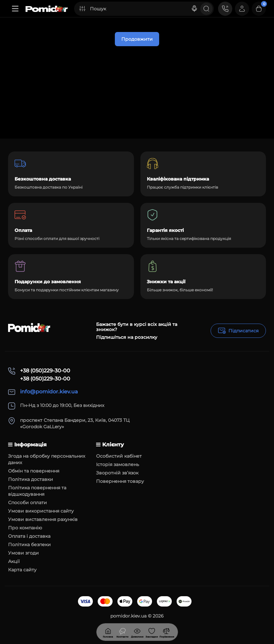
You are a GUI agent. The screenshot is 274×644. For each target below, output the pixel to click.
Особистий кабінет (119, 456)
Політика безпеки (29, 545)
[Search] (194, 9)
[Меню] (15, 9)
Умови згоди (23, 553)
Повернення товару (120, 481)
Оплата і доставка (29, 536)
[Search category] (82, 9)
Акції (14, 561)
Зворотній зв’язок (117, 473)
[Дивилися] (123, 632)
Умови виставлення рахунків (43, 519)
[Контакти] (225, 9)
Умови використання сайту (41, 511)
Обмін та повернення (34, 471)
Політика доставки (31, 479)
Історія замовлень (118, 464)
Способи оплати (27, 503)
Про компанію (25, 528)
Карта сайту (22, 570)
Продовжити (137, 39)
